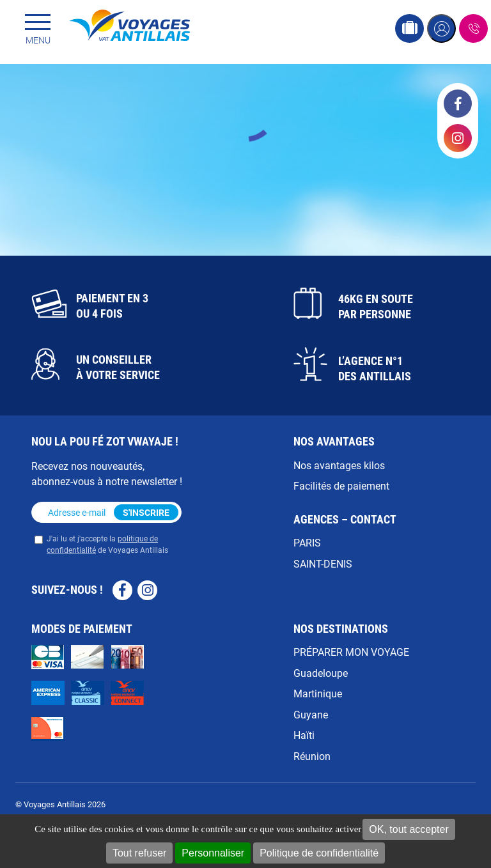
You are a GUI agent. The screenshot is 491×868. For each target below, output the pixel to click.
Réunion (312, 756)
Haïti (304, 735)
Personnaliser (213, 853)
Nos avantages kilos (339, 465)
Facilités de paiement (341, 485)
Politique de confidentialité (319, 853)
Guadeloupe (321, 673)
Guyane (311, 714)
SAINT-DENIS (323, 563)
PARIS (307, 542)
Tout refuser (139, 853)
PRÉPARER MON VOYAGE (351, 652)
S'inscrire (146, 512)
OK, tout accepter (409, 829)
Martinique (318, 693)
